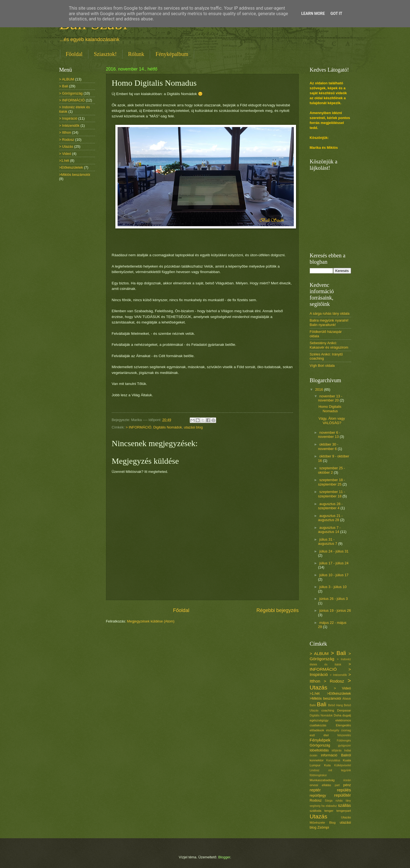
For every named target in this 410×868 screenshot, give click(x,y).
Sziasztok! (105, 54)
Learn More (313, 14)
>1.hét (64, 161)
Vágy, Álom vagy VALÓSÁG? (332, 420)
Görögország (320, 745)
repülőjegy (318, 795)
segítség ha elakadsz (323, 806)
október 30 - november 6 (328, 446)
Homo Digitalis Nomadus (330, 409)
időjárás (336, 750)
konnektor (317, 760)
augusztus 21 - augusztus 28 (330, 518)
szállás (344, 805)
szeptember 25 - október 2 (332, 470)
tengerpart (344, 811)
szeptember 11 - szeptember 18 (332, 494)
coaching (328, 710)
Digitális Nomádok (168, 427)
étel (326, 735)
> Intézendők (69, 126)
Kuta (327, 765)
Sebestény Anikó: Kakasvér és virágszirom (329, 345)
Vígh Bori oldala (322, 366)
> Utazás (66, 146)
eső (312, 735)
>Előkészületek (71, 167)
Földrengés (344, 741)
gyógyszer (345, 746)
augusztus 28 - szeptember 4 (330, 506)
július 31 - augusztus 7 (328, 541)
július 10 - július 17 (334, 575)
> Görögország (71, 93)
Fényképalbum (172, 54)
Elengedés (344, 725)
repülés (344, 790)
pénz (347, 785)
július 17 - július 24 (334, 563)
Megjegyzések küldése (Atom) (151, 621)
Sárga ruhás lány (338, 801)
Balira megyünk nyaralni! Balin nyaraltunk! (329, 322)
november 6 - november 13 (329, 435)
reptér (315, 790)
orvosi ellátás (321, 785)
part (337, 785)
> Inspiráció (68, 118)
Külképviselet (343, 765)
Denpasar (344, 710)
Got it (336, 14)
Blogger (224, 857)
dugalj (347, 715)
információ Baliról (336, 755)
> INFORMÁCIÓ (138, 427)
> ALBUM (67, 79)
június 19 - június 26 (335, 610)
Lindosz (315, 770)
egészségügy (319, 720)
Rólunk (136, 54)
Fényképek (320, 740)
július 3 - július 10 (333, 587)
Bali (322, 704)
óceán (347, 780)
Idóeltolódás (319, 750)
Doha (338, 715)
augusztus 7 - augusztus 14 (329, 530)
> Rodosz (67, 140)
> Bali (64, 86)
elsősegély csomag (339, 730)
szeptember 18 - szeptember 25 (332, 482)
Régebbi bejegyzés (277, 610)
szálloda (316, 811)
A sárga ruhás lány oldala (330, 313)
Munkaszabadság (322, 780)
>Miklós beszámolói (75, 175)
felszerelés (344, 735)
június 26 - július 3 (334, 599)
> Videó (65, 154)
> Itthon (65, 132)
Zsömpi (323, 827)
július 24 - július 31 (334, 551)
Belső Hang (335, 705)
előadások (317, 730)
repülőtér (343, 795)
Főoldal (74, 54)
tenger (329, 811)
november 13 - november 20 (330, 398)
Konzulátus (333, 760)
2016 (319, 389)
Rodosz (316, 800)
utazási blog (193, 427)
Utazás (319, 816)
